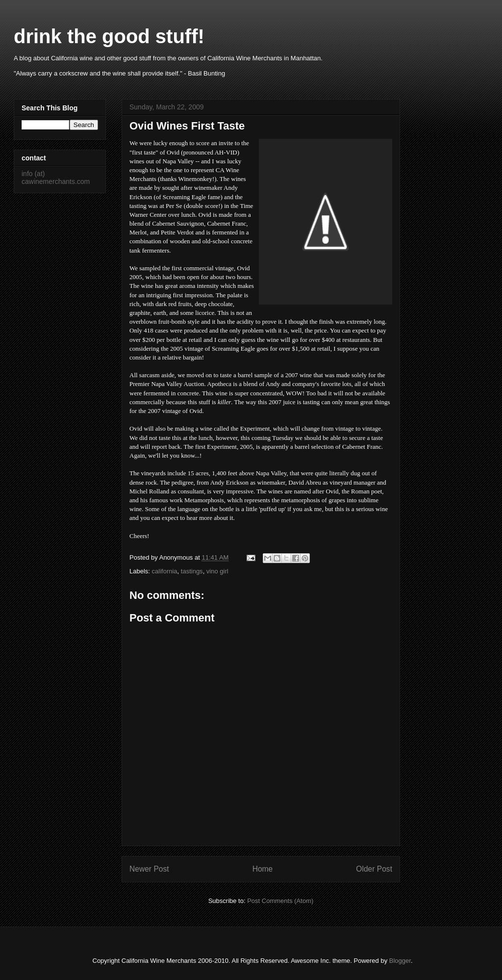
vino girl (217, 571)
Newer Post (149, 869)
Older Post (374, 869)
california (165, 571)
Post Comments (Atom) (280, 901)
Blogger (400, 961)
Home (263, 869)
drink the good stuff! (109, 36)
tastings (192, 571)
